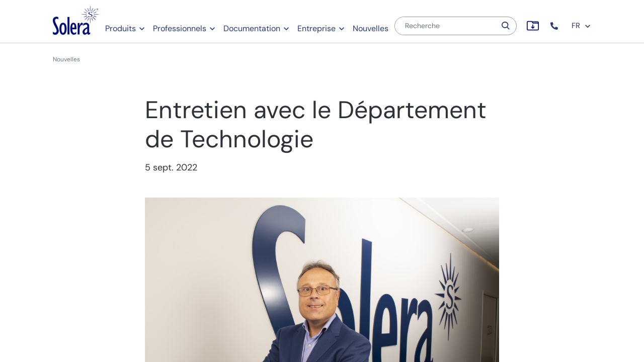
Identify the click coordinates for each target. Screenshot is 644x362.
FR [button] (581, 26)
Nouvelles (371, 28)
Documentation (252, 28)
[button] (555, 26)
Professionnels (180, 28)
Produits (120, 28)
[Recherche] (445, 26)
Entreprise (316, 28)
